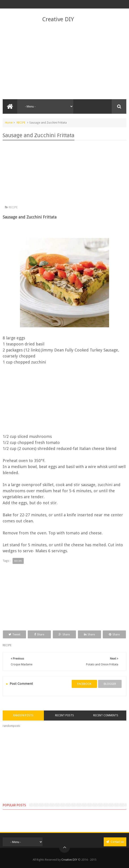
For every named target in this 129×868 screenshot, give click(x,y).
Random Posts (23, 715)
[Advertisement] (65, 61)
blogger (110, 684)
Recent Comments (106, 715)
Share (39, 634)
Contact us (115, 842)
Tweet (14, 634)
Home (9, 123)
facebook (84, 684)
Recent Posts (64, 715)
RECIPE (21, 123)
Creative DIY (58, 19)
